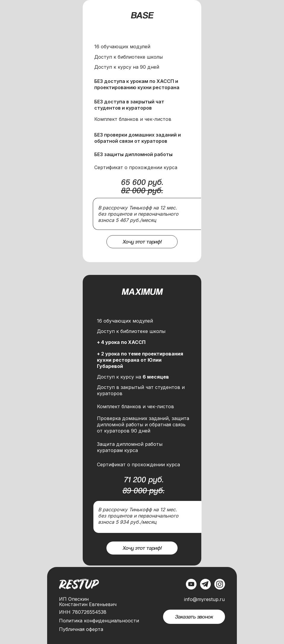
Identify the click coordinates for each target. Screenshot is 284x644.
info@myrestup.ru (204, 599)
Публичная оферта (81, 629)
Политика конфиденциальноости (99, 621)
